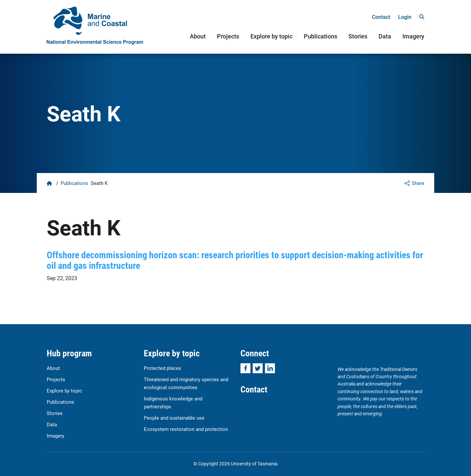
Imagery (413, 36)
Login (405, 17)
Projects (228, 36)
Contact (381, 17)
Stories (358, 36)
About (198, 36)
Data (385, 36)
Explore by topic (271, 36)
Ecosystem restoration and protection (186, 429)
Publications (320, 36)
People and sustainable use (174, 418)
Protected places (162, 368)
